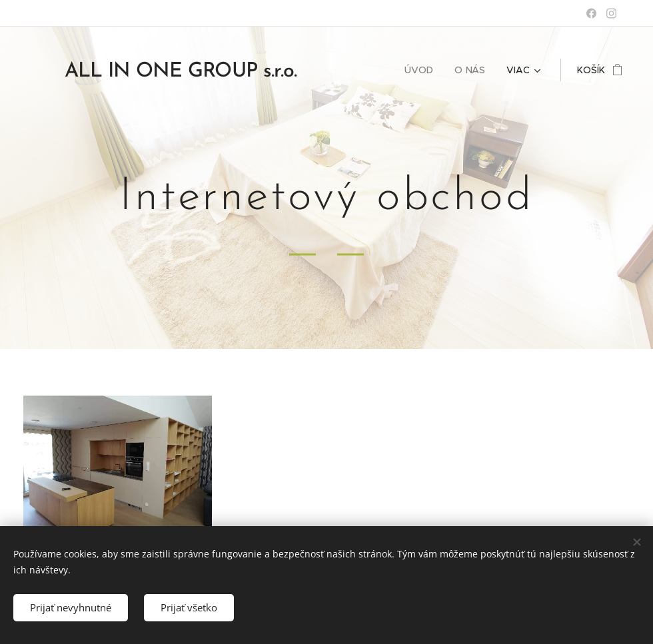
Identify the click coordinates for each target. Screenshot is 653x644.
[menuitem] (422, 70)
